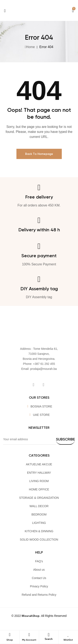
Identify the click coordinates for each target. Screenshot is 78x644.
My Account (29, 640)
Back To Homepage (39, 154)
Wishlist (68, 640)
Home (30, 47)
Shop (10, 640)
